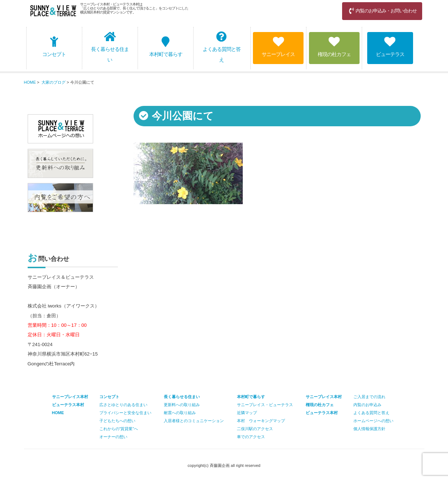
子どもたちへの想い (117, 421)
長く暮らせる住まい (110, 47)
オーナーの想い (113, 437)
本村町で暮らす (166, 47)
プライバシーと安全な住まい (125, 413)
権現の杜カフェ (334, 47)
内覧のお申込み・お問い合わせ (382, 11)
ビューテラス (390, 47)
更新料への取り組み (182, 405)
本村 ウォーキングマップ (261, 421)
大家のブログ (53, 82)
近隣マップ (247, 413)
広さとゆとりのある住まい (123, 405)
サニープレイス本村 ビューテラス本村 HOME (70, 405)
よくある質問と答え (222, 47)
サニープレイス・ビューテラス (265, 405)
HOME (30, 82)
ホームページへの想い (373, 421)
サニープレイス (278, 47)
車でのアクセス (251, 437)
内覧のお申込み (367, 405)
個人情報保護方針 (369, 429)
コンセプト (54, 47)
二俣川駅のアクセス (255, 429)
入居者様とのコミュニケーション (194, 421)
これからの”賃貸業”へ (119, 429)
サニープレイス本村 (324, 397)
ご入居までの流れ (369, 397)
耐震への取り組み (180, 413)
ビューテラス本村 (322, 413)
